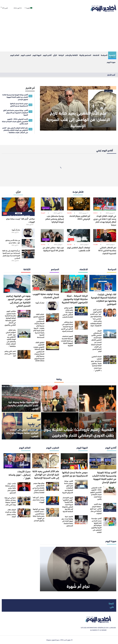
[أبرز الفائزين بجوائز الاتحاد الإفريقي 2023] (79, 204)
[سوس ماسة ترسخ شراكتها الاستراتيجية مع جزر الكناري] (74, 461)
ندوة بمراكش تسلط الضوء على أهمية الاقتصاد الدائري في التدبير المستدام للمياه (67, 327)
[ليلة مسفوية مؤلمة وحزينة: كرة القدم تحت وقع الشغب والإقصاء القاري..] (21, 398)
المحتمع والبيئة (85, 55)
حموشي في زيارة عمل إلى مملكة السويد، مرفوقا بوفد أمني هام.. (10, 501)
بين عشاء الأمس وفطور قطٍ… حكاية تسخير (13, 241)
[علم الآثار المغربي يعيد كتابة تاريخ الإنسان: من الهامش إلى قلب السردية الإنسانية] (78, 108)
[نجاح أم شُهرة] (28, 233)
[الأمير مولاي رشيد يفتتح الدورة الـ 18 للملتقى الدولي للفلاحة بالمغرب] (81, 311)
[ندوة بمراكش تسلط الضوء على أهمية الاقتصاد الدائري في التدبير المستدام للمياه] (81, 325)
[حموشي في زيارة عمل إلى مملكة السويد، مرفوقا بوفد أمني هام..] (24, 501)
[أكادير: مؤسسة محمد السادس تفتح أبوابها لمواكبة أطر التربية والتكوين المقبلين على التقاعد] (110, 522)
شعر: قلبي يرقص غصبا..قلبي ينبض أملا (10, 353)
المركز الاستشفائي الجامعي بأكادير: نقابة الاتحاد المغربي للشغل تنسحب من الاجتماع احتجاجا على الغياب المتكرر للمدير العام (96, 341)
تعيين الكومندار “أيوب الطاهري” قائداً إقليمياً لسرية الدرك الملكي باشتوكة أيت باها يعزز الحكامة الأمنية (68, 504)
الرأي (55, 55)
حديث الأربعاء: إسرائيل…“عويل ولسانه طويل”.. (20, 474)
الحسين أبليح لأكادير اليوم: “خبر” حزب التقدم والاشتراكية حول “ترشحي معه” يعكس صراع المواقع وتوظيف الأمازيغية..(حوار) (96, 317)
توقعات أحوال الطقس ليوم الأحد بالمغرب (79, 249)
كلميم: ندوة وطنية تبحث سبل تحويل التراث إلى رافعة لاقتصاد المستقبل (67, 521)
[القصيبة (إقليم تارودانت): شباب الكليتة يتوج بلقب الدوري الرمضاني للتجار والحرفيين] (79, 412)
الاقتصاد (96, 55)
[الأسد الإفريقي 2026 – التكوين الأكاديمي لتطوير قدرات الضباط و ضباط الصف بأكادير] (110, 491)
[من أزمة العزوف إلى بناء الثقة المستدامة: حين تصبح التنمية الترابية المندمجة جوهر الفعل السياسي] (28, 254)
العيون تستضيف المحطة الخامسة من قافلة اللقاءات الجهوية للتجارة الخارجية (67, 341)
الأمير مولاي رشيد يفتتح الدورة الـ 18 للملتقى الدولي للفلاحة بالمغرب (68, 312)
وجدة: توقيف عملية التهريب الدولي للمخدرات (46, 295)
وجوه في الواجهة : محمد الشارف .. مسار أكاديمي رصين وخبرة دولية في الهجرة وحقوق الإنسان (39, 515)
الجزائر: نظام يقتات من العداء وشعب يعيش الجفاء (10, 513)
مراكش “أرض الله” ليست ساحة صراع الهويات (20, 220)
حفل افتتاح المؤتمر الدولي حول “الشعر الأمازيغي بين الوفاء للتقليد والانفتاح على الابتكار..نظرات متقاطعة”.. (11, 338)
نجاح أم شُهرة (16, 230)
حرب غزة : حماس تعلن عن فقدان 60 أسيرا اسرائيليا (53, 249)
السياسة (104, 55)
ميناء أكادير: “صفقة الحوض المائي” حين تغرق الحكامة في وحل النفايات (96, 509)
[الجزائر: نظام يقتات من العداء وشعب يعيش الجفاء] (24, 513)
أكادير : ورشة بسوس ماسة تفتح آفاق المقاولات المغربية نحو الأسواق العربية (68, 487)
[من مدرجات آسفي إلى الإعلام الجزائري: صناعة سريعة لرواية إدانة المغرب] (21, 426)
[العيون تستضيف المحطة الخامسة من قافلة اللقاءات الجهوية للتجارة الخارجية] (81, 339)
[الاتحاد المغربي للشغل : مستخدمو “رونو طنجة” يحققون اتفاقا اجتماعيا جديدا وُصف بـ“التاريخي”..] (110, 360)
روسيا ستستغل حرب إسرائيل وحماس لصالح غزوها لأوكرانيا (55, 219)
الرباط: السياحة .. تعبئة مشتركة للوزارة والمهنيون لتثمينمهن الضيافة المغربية (75, 299)
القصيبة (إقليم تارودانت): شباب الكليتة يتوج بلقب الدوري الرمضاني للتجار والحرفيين (82, 429)
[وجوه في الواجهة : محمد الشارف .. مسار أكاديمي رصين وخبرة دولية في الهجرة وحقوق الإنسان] (53, 512)
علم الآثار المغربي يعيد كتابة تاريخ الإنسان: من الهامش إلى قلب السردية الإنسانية (78, 119)
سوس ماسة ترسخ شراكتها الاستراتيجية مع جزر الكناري (75, 474)
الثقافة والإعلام (72, 55)
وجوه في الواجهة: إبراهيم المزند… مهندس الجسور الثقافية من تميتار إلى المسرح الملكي (18, 301)
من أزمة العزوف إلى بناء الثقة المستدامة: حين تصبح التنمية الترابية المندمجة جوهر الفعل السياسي (11, 254)
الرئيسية (112, 55)
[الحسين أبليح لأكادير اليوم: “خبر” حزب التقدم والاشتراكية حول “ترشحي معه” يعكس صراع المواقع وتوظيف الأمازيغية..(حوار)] (110, 313)
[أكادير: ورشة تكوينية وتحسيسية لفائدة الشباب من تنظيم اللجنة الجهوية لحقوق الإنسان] (103, 461)
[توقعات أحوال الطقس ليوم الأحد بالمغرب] (79, 236)
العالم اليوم (15, 55)
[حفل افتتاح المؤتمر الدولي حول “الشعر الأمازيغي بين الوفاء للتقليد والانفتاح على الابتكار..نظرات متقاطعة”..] (24, 333)
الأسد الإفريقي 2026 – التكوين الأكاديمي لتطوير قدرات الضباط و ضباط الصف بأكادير (96, 493)
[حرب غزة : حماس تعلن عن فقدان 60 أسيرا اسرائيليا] (52, 236)
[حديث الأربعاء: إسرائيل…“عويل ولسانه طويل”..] (17, 461)
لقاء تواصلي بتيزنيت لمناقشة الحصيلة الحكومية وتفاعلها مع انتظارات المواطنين (104, 299)
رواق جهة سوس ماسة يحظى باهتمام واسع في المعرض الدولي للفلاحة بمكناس (38, 488)
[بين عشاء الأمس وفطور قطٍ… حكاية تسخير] (28, 243)
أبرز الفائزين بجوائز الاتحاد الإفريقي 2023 (80, 217)
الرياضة (61, 55)
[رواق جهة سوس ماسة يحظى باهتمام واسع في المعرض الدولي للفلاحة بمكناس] (53, 486)
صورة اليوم (111, 62)
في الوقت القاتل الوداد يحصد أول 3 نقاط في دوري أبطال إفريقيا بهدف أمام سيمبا (105, 220)
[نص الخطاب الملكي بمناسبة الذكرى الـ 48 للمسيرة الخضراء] (105, 236)
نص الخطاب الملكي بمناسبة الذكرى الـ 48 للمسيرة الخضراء (107, 250)
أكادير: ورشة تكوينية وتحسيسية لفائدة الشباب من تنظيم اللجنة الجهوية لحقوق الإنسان (104, 477)
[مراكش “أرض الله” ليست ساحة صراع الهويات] (18, 207)
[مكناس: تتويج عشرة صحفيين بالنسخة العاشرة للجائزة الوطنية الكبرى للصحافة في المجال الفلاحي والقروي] (24, 314)
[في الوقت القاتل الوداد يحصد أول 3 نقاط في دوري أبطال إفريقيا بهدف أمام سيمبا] (105, 204)
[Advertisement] (59, 34)
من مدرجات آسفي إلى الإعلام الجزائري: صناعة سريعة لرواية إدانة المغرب (22, 433)
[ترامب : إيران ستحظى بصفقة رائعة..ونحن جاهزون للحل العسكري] (24, 487)
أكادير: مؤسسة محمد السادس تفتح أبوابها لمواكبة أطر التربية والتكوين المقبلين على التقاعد (96, 525)
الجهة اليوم (37, 55)
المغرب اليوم (26, 55)
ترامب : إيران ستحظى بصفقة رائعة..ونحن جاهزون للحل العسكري (11, 488)
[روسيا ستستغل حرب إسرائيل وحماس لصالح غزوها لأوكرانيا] (52, 204)
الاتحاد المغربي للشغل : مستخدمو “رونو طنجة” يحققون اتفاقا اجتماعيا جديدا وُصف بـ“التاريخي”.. (96, 363)
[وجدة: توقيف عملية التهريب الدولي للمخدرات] (46, 283)
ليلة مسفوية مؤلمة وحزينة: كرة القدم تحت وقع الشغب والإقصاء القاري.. (23, 405)
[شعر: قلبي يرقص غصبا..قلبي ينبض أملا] (24, 354)
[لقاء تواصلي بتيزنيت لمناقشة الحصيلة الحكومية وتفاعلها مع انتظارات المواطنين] (103, 283)
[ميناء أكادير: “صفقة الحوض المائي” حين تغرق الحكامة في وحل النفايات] (110, 507)
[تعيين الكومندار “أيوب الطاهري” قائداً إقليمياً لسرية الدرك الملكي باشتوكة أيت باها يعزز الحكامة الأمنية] (81, 501)
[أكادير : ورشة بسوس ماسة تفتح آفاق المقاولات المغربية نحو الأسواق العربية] (81, 484)
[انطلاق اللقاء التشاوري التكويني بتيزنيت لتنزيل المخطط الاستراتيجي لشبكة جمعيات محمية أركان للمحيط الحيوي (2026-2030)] (53, 346)
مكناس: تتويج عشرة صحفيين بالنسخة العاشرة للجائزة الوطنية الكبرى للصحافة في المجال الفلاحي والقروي (10, 318)
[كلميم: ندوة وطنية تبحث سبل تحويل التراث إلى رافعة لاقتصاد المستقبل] (81, 520)
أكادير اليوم (47, 55)
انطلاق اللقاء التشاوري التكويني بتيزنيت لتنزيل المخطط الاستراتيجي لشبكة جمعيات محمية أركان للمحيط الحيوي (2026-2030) (39, 352)
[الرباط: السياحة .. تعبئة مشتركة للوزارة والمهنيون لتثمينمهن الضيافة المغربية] (74, 284)
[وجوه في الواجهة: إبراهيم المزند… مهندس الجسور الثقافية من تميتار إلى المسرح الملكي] (17, 284)
